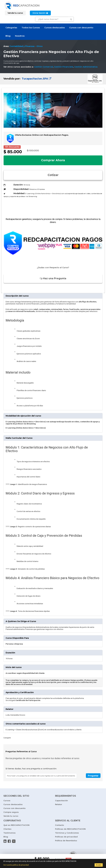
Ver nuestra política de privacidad (16, 865)
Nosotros (20, 36)
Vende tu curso (11, 816)
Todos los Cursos (31, 28)
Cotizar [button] (53, 175)
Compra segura (11, 812)
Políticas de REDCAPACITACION (70, 829)
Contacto (59, 825)
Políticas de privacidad (66, 837)
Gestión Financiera (64, 67)
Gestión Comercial (44, 67)
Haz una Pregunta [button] (53, 278)
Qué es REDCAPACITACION (16, 825)
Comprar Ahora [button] (53, 160)
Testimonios (9, 833)
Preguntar (93, 776)
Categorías (11, 28)
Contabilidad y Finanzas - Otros (26, 46)
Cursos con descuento (81, 28)
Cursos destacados (55, 28)
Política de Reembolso (66, 841)
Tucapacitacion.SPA (36, 79)
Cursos (7, 800)
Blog (8, 36)
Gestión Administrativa (86, 67)
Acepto (99, 865)
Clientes (7, 829)
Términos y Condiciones (67, 833)
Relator (59, 804)
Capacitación (61, 800)
